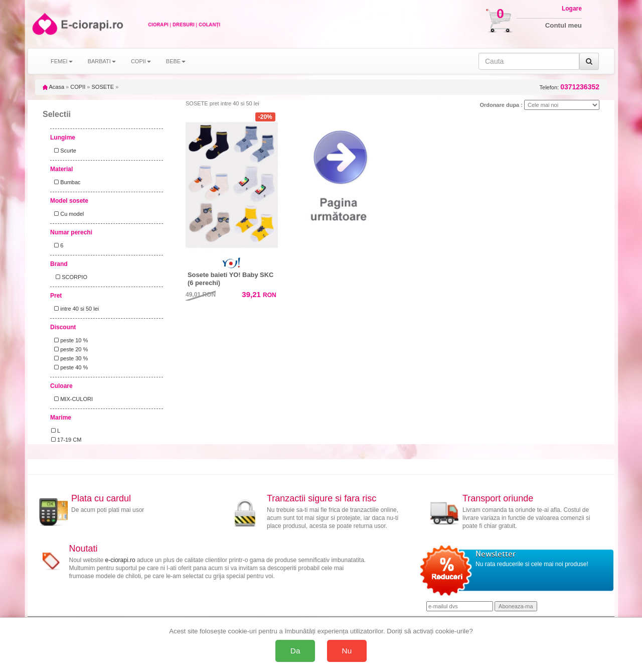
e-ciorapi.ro (120, 560)
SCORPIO (69, 277)
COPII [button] (141, 61)
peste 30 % (69, 358)
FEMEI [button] (62, 61)
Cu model (67, 214)
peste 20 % (69, 349)
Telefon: (570, 87)
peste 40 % (69, 367)
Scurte (64, 151)
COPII (78, 87)
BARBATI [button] (102, 61)
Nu (347, 651)
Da (295, 651)
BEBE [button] (176, 61)
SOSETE (103, 87)
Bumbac (66, 182)
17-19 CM (66, 440)
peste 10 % (69, 340)
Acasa (53, 87)
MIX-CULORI (72, 399)
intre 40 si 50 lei (75, 309)
